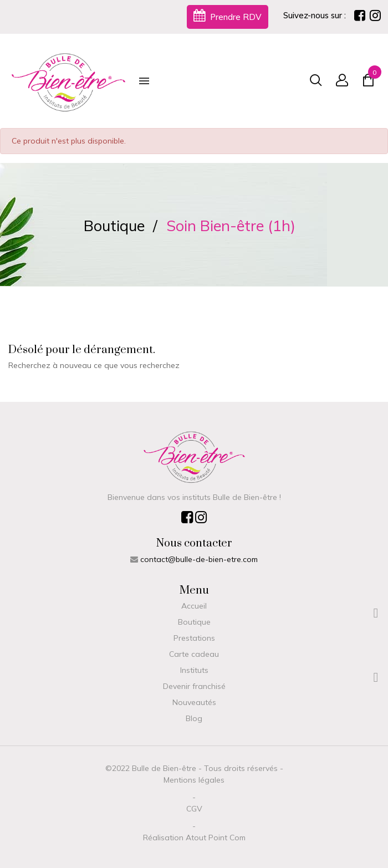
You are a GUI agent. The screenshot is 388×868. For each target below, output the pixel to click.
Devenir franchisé (194, 686)
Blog (194, 718)
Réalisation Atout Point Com (194, 838)
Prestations (194, 638)
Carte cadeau (194, 654)
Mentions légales (194, 780)
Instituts (194, 670)
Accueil (194, 606)
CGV (194, 809)
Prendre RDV (228, 16)
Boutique (194, 622)
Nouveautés (194, 702)
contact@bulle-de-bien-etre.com (199, 559)
